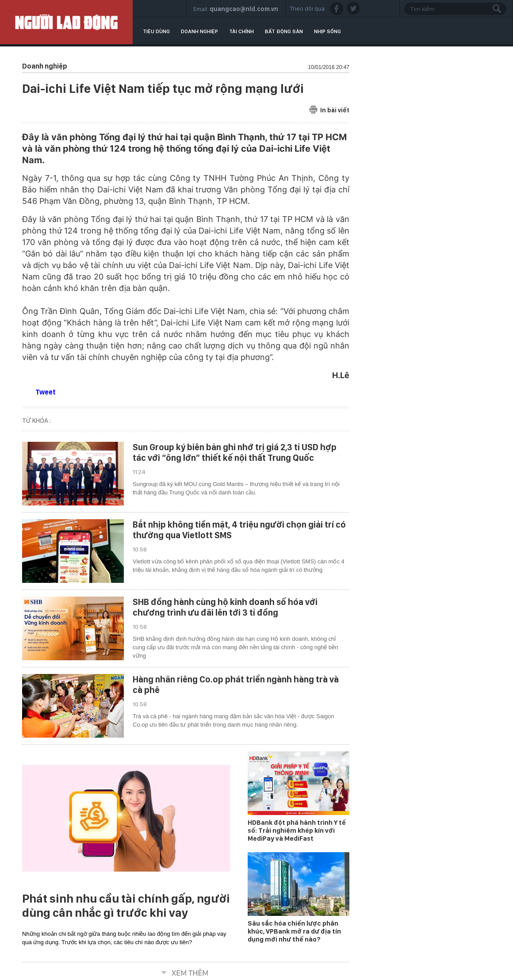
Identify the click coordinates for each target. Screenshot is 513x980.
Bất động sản (284, 31)
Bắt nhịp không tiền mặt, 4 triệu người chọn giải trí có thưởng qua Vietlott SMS (239, 530)
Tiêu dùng (156, 31)
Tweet (46, 392)
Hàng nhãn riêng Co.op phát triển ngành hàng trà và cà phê (236, 685)
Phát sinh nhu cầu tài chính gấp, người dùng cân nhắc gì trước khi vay (126, 906)
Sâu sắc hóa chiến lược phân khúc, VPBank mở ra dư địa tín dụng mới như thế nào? (294, 931)
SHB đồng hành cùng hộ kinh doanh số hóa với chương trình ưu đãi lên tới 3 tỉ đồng (225, 607)
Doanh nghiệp (199, 31)
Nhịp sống (327, 31)
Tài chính (241, 31)
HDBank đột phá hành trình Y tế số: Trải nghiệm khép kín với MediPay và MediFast (297, 831)
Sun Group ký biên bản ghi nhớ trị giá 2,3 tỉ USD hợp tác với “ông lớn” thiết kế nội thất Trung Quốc (235, 452)
